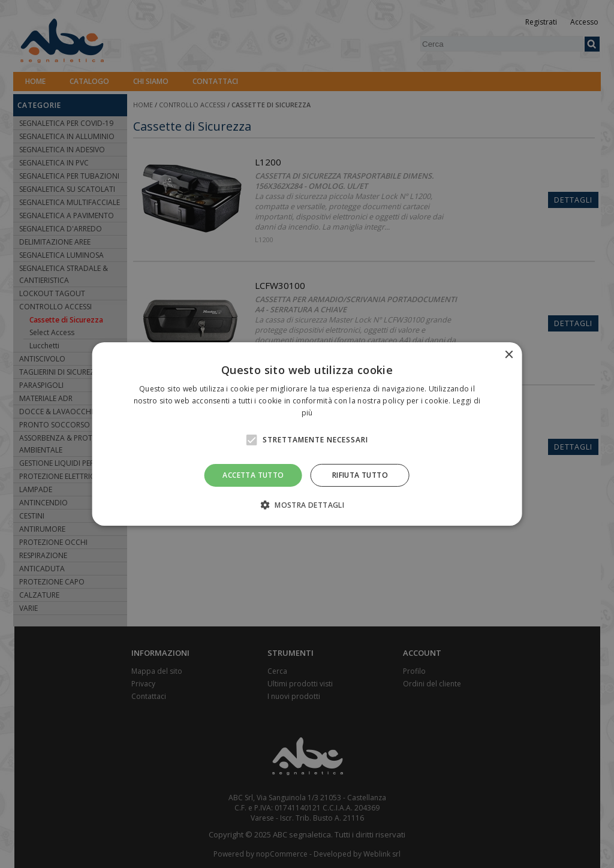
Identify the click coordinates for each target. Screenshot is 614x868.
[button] (307, 505)
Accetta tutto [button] (253, 475)
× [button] (508, 355)
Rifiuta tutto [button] (360, 475)
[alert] (307, 434)
